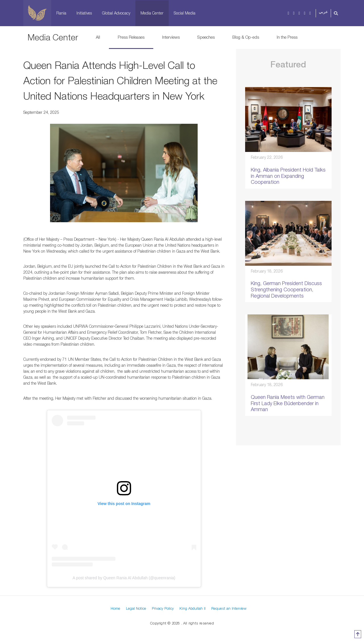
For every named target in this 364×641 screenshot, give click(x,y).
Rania (61, 13)
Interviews (171, 37)
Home (115, 608)
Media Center (152, 13)
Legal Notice (136, 608)
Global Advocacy (116, 13)
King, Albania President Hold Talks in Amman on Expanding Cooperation (288, 176)
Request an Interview (229, 608)
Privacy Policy (163, 608)
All (98, 37)
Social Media (185, 13)
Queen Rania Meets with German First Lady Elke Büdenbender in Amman (288, 403)
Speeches (206, 37)
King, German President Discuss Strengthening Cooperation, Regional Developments (286, 289)
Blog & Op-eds (246, 37)
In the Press (287, 37)
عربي (323, 12)
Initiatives (84, 13)
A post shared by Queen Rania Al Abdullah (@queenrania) (124, 578)
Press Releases (131, 37)
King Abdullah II (193, 608)
